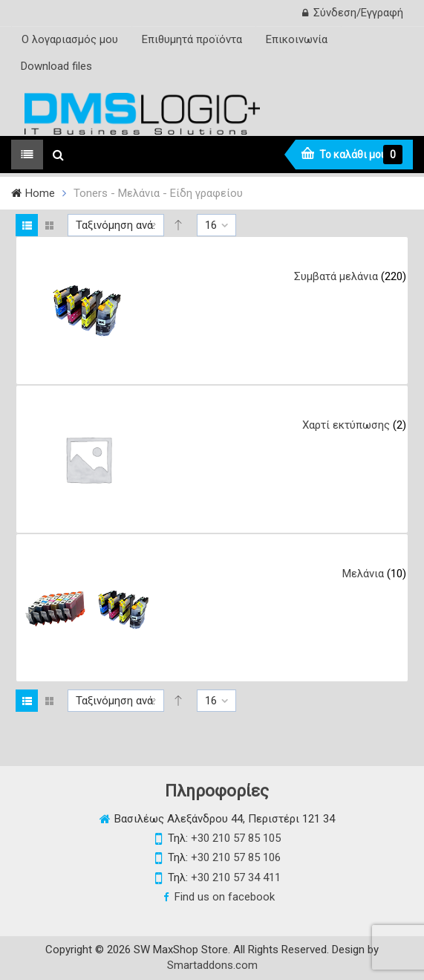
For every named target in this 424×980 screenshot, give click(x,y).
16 (211, 225)
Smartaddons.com (212, 965)
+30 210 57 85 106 (236, 857)
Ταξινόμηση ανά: (115, 225)
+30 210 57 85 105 (236, 838)
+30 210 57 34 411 (236, 877)
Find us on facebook (225, 897)
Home (40, 193)
